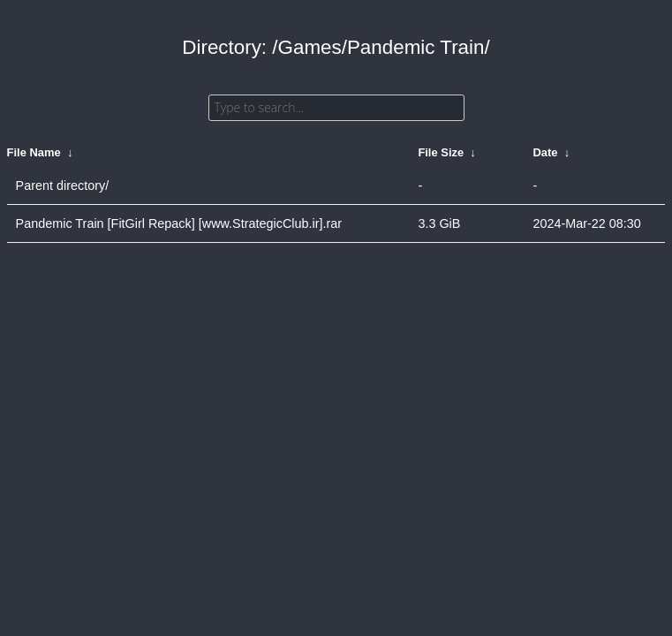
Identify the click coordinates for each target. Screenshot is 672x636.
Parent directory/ (63, 185)
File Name (34, 152)
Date (545, 152)
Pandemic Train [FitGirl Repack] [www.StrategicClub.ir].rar (179, 223)
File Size (441, 152)
